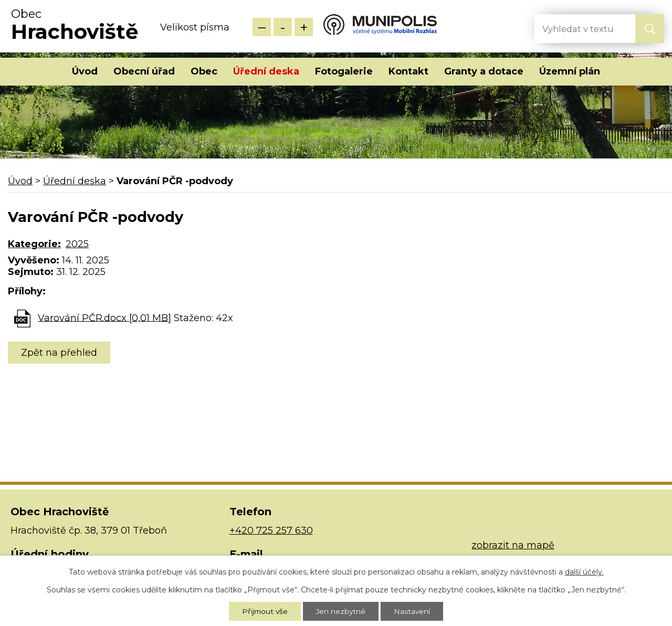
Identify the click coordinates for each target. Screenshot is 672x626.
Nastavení (413, 611)
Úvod (85, 71)
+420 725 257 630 (271, 530)
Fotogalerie (344, 71)
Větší (304, 27)
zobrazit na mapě (513, 545)
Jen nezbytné (341, 611)
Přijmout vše (264, 611)
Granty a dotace (484, 71)
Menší (262, 27)
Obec (204, 71)
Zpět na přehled (59, 353)
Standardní (283, 27)
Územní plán (570, 71)
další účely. (584, 571)
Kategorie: (34, 244)
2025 (77, 244)
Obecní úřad (144, 71)
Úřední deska (266, 71)
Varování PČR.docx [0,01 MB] (104, 317)
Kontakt (408, 71)
